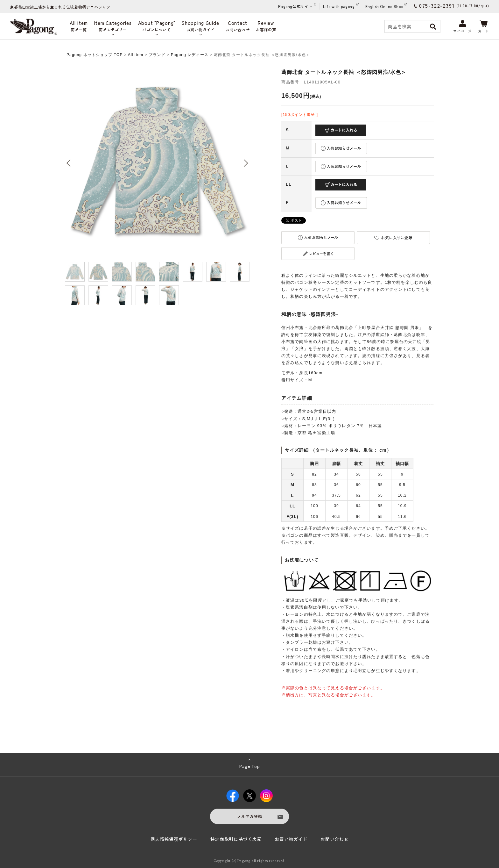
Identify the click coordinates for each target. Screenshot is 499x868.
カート (484, 27)
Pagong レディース (190, 55)
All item (136, 55)
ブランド (157, 55)
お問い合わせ (334, 839)
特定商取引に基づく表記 (236, 839)
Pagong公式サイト (295, 6)
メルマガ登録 (250, 816)
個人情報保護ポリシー (174, 839)
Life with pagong (339, 6)
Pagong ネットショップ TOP (95, 55)
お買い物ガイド (291, 839)
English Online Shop (384, 6)
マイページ (462, 27)
